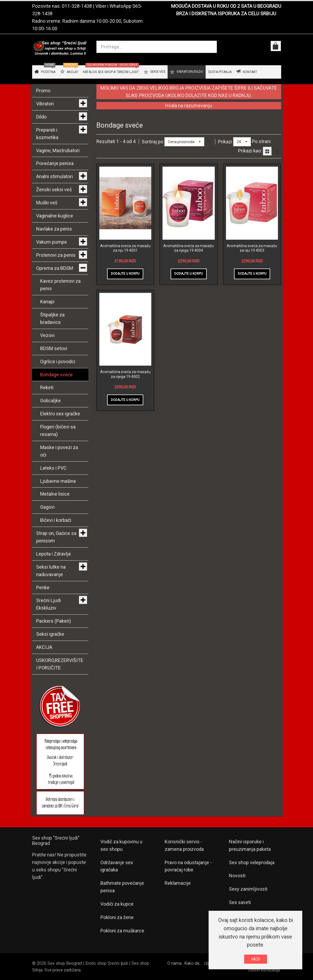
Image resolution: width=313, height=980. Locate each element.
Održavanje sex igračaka (117, 866)
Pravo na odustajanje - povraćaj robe (188, 866)
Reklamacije (178, 883)
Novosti (237, 876)
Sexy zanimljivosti (248, 889)
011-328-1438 (77, 6)
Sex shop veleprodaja (252, 862)
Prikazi (225, 142)
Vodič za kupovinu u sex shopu (121, 845)
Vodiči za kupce (117, 904)
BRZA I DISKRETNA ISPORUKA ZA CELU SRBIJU (226, 14)
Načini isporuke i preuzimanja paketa (250, 845)
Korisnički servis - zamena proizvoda (184, 845)
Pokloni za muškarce (122, 931)
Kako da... (193, 963)
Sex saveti (240, 902)
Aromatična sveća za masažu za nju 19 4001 (125, 248)
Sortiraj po (152, 142)
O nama (174, 963)
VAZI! (256, 959)
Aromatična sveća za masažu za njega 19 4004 (188, 248)
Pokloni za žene (117, 917)
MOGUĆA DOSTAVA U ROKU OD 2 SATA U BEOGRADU (226, 6)
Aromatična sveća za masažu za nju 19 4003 (252, 248)
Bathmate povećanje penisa (122, 887)
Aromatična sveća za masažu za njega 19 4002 (125, 374)
